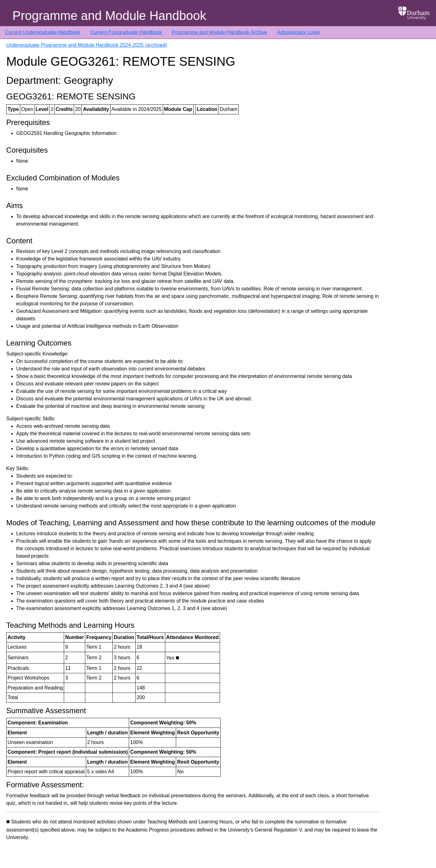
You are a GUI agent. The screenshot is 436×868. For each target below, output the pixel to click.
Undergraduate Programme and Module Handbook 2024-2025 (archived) (87, 45)
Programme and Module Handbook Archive (219, 32)
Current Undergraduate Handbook (43, 32)
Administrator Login (298, 32)
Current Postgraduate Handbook (126, 32)
